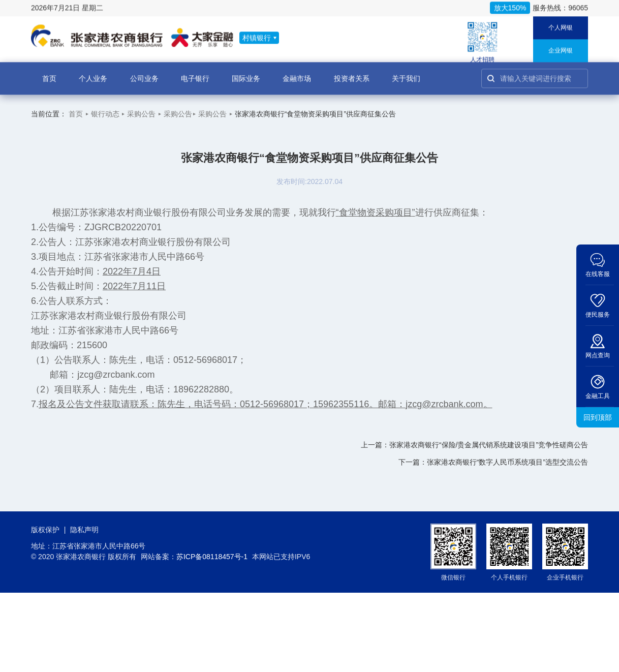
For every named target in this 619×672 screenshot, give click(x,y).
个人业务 (93, 74)
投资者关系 (352, 74)
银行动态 (105, 114)
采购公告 (141, 114)
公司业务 (144, 74)
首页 (49, 74)
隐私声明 (84, 530)
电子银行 (195, 74)
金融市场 (297, 74)
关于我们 (406, 74)
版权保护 (45, 530)
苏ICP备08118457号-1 (212, 557)
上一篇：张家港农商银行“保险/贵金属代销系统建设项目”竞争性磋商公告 (474, 445)
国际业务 (246, 74)
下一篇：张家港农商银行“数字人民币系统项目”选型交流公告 (493, 462)
